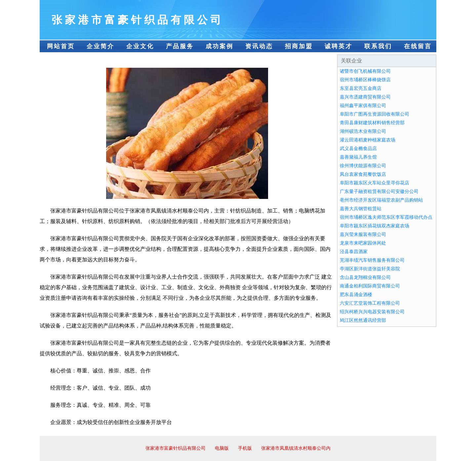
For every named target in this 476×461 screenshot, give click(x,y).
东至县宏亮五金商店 (361, 88)
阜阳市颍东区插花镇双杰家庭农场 (375, 226)
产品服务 (180, 46)
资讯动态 (259, 46)
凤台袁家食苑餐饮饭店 (363, 174)
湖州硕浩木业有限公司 (363, 131)
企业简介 (100, 46)
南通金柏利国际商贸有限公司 (370, 286)
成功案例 (219, 46)
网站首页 (61, 46)
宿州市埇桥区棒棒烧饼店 (365, 80)
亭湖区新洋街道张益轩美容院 (370, 269)
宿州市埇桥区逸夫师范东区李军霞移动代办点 (386, 217)
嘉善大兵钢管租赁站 (361, 209)
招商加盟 (299, 46)
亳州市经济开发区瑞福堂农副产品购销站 (381, 200)
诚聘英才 (338, 46)
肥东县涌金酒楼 (356, 295)
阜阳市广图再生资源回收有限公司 (375, 114)
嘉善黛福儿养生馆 (358, 157)
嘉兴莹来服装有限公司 (363, 234)
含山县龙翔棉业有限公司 (365, 277)
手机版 (245, 448)
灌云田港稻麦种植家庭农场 (368, 140)
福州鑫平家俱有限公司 (363, 106)
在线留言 (418, 46)
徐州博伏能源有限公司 (363, 166)
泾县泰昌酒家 (354, 252)
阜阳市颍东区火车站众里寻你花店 (375, 183)
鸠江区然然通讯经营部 (363, 320)
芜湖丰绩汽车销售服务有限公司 (372, 260)
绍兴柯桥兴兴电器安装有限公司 (372, 312)
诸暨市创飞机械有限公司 (365, 71)
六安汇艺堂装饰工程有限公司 (370, 303)
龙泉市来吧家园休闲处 (363, 243)
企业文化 (140, 46)
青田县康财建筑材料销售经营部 (372, 123)
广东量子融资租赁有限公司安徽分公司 (379, 192)
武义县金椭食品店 (358, 149)
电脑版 (222, 448)
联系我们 (378, 46)
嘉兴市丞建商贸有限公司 (365, 97)
